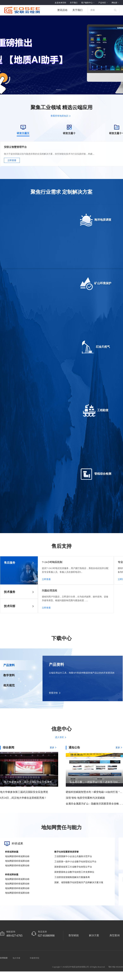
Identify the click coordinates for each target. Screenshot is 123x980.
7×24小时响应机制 (52, 372)
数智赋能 (74, 745)
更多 (54, 557)
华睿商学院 (34, 768)
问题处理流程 (49, 400)
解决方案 (94, 745)
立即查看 (12, 160)
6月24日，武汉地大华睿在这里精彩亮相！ (23, 607)
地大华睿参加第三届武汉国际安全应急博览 (24, 601)
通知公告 (74, 557)
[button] (58, 90)
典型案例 (115, 745)
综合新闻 (9, 557)
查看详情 (53, 502)
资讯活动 (62, 10)
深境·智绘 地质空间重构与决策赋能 (85, 607)
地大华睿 (16, 768)
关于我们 (77, 10)
